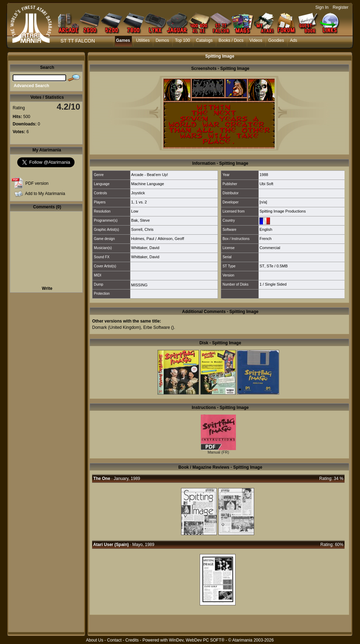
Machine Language (148, 184)
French (265, 239)
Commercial (270, 248)
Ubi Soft (266, 184)
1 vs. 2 (141, 202)
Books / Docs (231, 40)
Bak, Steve (140, 220)
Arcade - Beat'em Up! (150, 175)
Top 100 (183, 40)
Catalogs (204, 40)
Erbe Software (156, 327)
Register (340, 7)
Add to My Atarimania (45, 194)
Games (123, 40)
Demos (162, 40)
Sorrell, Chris (142, 229)
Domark (99, 327)
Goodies (276, 40)
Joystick (138, 193)
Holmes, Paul (143, 239)
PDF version (37, 183)
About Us (94, 640)
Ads (294, 40)
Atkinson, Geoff (171, 239)
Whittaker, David (145, 248)
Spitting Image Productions (282, 211)
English (266, 229)
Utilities (143, 40)
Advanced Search (31, 86)
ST (262, 266)
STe (270, 266)
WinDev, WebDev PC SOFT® (197, 640)
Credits (132, 640)
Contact (114, 640)
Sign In (322, 7)
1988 (264, 175)
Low (135, 211)
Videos (256, 40)
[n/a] (263, 202)
